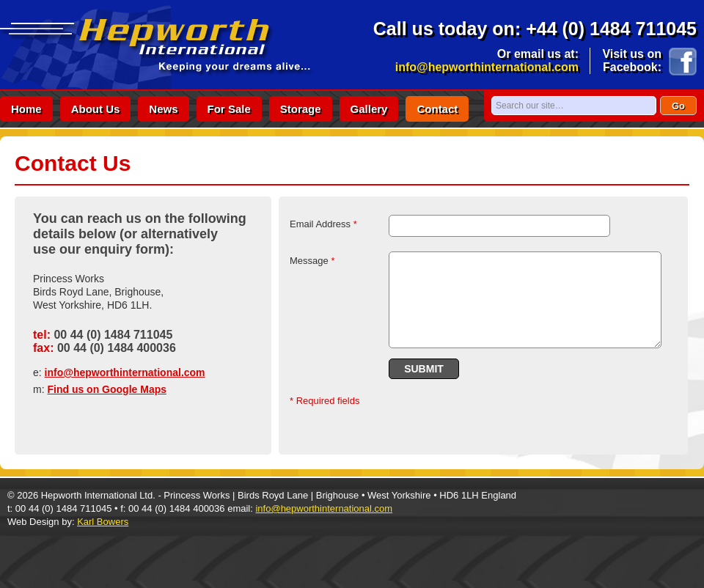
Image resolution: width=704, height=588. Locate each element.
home (26, 109)
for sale (229, 109)
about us (96, 109)
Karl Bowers (103, 522)
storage (301, 109)
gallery (369, 109)
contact (437, 109)
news (163, 109)
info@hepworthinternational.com (487, 67)
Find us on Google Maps (107, 389)
